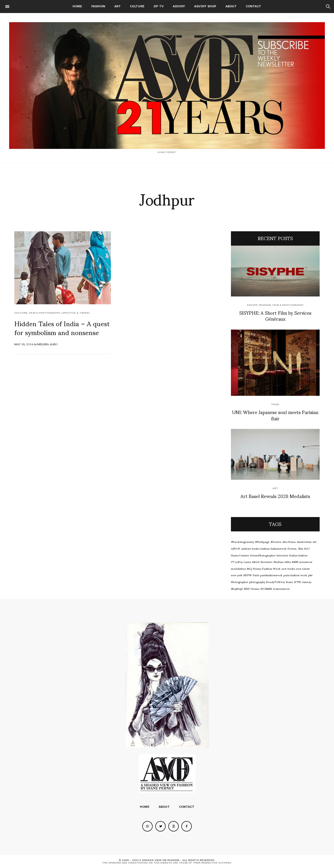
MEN (295, 562)
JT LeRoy (237, 562)
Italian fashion (298, 555)
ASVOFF (179, 6)
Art (118, 6)
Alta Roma (289, 542)
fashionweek (279, 548)
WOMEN (266, 588)
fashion (265, 548)
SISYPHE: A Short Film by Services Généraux (275, 315)
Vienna (255, 588)
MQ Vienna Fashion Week (264, 568)
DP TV (159, 6)
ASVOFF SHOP (205, 6)
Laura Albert (252, 562)
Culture (137, 6)
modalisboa (238, 568)
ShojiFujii (237, 588)
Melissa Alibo (47, 344)
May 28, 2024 (24, 344)
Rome (290, 582)
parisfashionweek (271, 575)
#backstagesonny (242, 542)
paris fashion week (295, 575)
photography (257, 582)
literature (267, 562)
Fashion (98, 6)
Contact (254, 6)
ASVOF (235, 548)
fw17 (307, 548)
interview (282, 555)
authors (246, 548)
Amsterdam (304, 542)
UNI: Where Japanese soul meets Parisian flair (275, 415)
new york (237, 575)
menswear (306, 562)
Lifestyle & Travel (76, 313)
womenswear (281, 588)
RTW (298, 582)
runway (307, 582)
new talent (303, 568)
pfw (310, 575)
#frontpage (262, 542)
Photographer (240, 582)
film (301, 548)
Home (77, 6)
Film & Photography (44, 313)
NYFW (248, 575)
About (231, 6)
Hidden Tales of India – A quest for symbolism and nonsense (62, 327)
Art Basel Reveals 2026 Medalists (275, 496)
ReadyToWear (276, 582)
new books (288, 568)
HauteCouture (240, 555)
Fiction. (292, 548)
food (275, 404)
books (256, 548)
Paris (256, 575)
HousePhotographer (263, 555)
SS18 (247, 588)
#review (276, 542)
